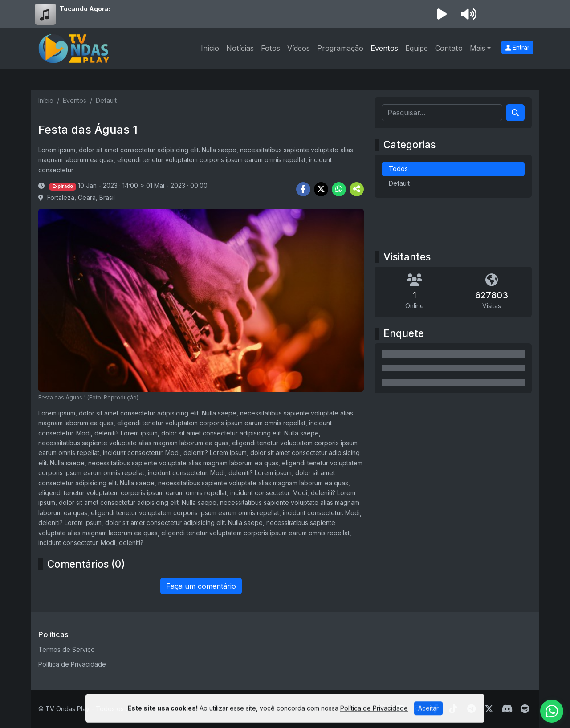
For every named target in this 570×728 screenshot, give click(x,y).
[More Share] (357, 189)
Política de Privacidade (72, 664)
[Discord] (507, 709)
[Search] (515, 113)
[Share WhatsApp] (339, 189)
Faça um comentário (201, 586)
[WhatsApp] (552, 711)
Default (399, 183)
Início (210, 48)
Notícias (240, 48)
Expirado (63, 186)
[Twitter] (489, 709)
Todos (398, 169)
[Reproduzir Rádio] (442, 14)
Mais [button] (478, 48)
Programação (340, 48)
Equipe (417, 48)
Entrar (517, 47)
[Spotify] (525, 709)
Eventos (384, 48)
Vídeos (299, 48)
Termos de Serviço (67, 649)
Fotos (271, 48)
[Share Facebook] (303, 189)
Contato (449, 48)
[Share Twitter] (321, 189)
